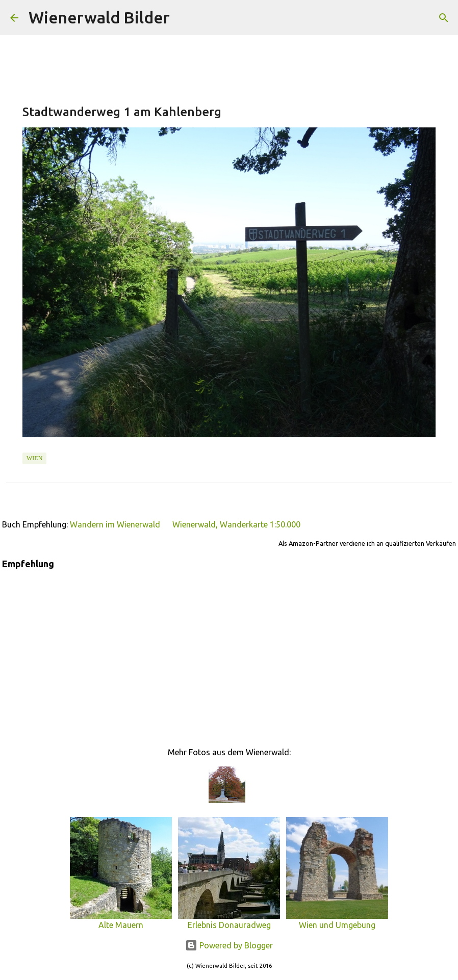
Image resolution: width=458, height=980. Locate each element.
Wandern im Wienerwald (115, 524)
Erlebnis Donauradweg (229, 920)
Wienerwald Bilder (99, 17)
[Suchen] (184, 18)
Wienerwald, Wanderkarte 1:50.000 (236, 524)
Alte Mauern (121, 920)
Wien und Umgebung (337, 920)
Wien (34, 458)
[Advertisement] (229, 651)
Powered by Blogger (229, 945)
